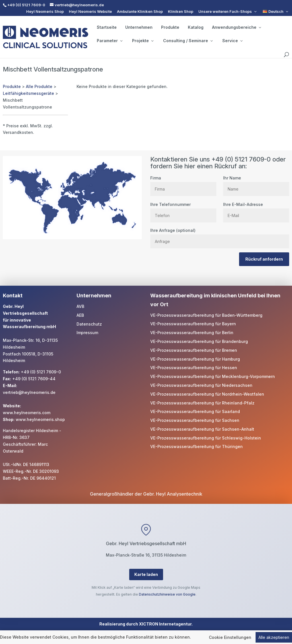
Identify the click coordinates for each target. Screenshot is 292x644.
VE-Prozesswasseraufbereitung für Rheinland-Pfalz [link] (202, 403)
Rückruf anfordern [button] (264, 259)
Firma (183, 183)
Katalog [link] (196, 27)
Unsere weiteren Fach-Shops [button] (225, 12)
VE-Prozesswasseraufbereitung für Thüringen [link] (197, 446)
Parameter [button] (110, 41)
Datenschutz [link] (89, 324)
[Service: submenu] (241, 41)
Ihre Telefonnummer (183, 210)
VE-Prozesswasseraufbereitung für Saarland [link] (195, 411)
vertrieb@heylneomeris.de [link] (29, 392)
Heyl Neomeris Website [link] (90, 12)
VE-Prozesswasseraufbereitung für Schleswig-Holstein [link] (206, 438)
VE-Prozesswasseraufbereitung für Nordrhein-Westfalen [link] (207, 394)
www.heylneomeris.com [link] (27, 413)
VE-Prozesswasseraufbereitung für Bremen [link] (194, 350)
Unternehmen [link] (139, 27)
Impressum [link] (87, 333)
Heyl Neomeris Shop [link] (45, 12)
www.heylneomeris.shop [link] (40, 419)
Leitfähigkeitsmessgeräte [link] (28, 93)
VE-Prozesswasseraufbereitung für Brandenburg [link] (199, 341)
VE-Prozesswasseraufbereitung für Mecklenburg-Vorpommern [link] (213, 376)
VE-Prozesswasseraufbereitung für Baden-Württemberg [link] (206, 315)
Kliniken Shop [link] (181, 12)
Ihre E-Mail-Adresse (256, 210)
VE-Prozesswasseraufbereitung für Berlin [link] (192, 333)
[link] (276, 12)
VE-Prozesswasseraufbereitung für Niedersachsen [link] (201, 385)
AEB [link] (80, 315)
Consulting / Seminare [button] (188, 41)
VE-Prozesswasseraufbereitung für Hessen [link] (194, 368)
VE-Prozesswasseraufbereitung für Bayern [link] (193, 324)
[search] (286, 55)
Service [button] (232, 41)
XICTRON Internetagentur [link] (165, 624)
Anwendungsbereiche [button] (237, 27)
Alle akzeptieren (274, 638)
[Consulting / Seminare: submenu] (211, 41)
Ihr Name (256, 183)
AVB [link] (80, 306)
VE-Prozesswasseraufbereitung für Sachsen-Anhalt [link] (202, 429)
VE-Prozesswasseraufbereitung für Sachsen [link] (195, 420)
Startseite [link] (107, 27)
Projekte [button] (143, 41)
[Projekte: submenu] (152, 41)
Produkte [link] (170, 27)
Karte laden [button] (146, 574)
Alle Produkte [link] (39, 86)
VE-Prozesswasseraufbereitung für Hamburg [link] (195, 359)
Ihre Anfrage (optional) (220, 236)
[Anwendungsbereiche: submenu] (260, 27)
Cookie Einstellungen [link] (230, 638)
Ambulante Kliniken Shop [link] (140, 12)
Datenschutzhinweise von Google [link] (167, 594)
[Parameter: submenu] (121, 41)
